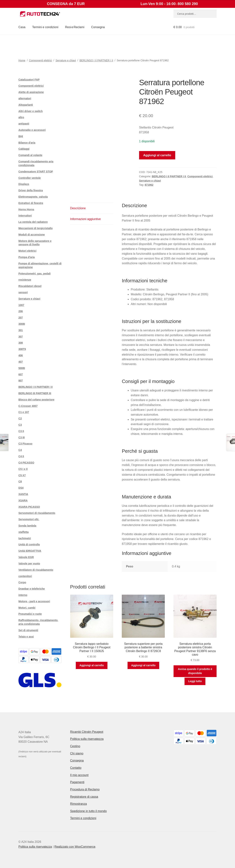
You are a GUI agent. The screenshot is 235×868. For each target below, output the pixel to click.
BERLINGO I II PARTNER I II (96, 60)
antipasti (24, 124)
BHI (21, 136)
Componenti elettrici (40, 60)
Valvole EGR (26, 557)
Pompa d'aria (27, 257)
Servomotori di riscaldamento (37, 513)
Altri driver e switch (31, 111)
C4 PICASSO (26, 463)
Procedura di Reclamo (85, 789)
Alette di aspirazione (31, 92)
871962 (149, 185)
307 (21, 337)
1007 (21, 305)
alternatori (25, 98)
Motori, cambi (27, 608)
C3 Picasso (25, 444)
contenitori (25, 576)
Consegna (98, 27)
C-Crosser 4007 (28, 406)
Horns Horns (26, 209)
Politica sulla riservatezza (87, 739)
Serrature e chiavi (66, 60)
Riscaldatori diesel (30, 286)
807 (21, 381)
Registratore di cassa (84, 797)
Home (22, 60)
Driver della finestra (31, 190)
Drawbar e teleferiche (32, 589)
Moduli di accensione (32, 235)
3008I (22, 324)
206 (21, 311)
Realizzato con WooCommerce (75, 847)
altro (21, 117)
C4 (20, 450)
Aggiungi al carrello (157, 155)
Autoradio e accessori (32, 130)
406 (21, 355)
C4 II (21, 456)
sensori (23, 292)
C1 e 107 (24, 412)
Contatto (76, 768)
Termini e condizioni (45, 27)
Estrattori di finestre (31, 203)
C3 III (22, 437)
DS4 (21, 488)
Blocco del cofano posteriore (36, 400)
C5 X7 (22, 475)
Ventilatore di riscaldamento (36, 570)
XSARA (23, 500)
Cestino (75, 746)
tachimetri (25, 538)
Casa (22, 27)
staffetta (23, 532)
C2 (20, 418)
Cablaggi (24, 149)
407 (21, 362)
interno (23, 595)
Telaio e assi (26, 637)
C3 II (21, 431)
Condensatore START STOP (36, 172)
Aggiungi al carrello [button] (92, 665)
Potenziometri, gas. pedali (35, 274)
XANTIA (23, 494)
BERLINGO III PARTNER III (35, 393)
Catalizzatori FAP (29, 80)
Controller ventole (30, 178)
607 (21, 374)
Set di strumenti (28, 630)
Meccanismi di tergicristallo (36, 228)
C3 (20, 425)
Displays (24, 184)
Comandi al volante (30, 155)
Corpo (22, 582)
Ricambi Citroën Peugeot (87, 732)
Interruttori (25, 216)
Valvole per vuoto (29, 564)
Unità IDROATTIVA (30, 551)
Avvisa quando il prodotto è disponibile (195, 671)
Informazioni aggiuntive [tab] (86, 219)
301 (21, 330)
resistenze (25, 280)
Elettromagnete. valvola (33, 197)
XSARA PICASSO (29, 507)
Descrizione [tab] (78, 208)
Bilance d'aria (27, 143)
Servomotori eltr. (29, 519)
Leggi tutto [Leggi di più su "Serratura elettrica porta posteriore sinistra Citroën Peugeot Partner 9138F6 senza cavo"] (195, 681)
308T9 (22, 349)
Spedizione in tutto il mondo (89, 811)
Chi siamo (77, 753)
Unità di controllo (29, 544)
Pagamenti (77, 782)
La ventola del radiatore (33, 222)
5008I (22, 368)
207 (21, 318)
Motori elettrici (27, 251)
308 (21, 343)
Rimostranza (79, 804)
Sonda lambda (27, 526)
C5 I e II (23, 469)
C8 (20, 481)
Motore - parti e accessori (34, 601)
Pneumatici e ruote (30, 614)
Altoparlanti (26, 105)
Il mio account (79, 775)
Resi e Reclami (75, 27)
